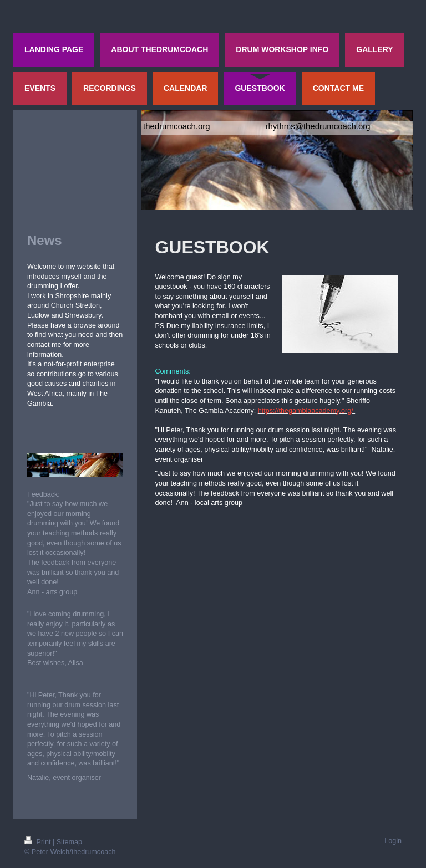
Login (393, 841)
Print (39, 842)
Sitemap (69, 842)
